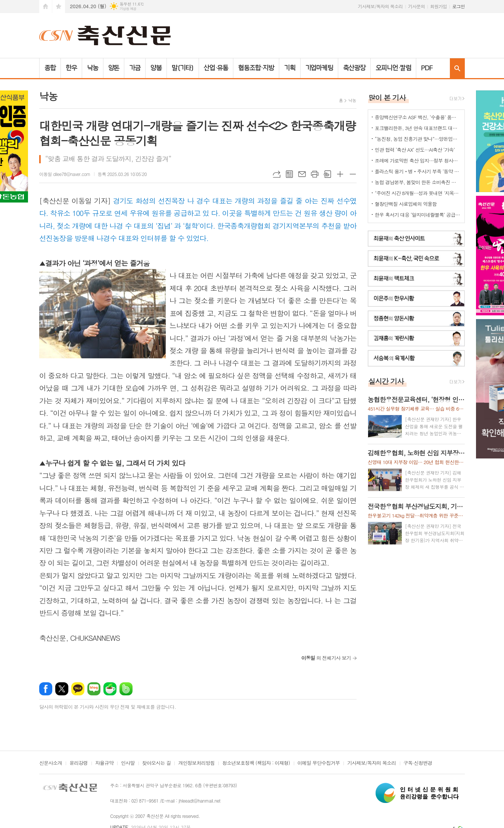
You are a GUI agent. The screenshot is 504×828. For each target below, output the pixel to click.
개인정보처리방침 (196, 763)
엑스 (62, 689)
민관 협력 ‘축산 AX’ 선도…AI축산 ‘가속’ (415, 150)
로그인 (458, 6)
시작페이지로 (46, 7)
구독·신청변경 (418, 763)
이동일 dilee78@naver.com (65, 174)
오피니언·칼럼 (393, 68)
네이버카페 (110, 689)
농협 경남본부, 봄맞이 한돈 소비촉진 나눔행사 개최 (418, 182)
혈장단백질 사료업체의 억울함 (406, 204)
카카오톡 (78, 689)
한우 (71, 68)
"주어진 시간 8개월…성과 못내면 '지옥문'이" (418, 193)
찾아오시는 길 (157, 763)
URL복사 (277, 174)
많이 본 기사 (387, 97)
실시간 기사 (386, 381)
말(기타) (183, 68)
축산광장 (354, 68)
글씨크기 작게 (353, 174)
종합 (50, 68)
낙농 (93, 68)
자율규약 (104, 763)
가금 (135, 68)
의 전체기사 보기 (326, 658)
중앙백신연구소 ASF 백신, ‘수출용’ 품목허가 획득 (418, 117)
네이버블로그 (94, 689)
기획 (290, 68)
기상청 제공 (128, 9)
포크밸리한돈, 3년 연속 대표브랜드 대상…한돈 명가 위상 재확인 (418, 128)
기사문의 (416, 6)
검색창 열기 (457, 68)
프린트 (315, 174)
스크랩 (327, 174)
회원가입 (438, 6)
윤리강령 (79, 763)
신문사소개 (51, 763)
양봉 (156, 68)
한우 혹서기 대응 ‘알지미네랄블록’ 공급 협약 (418, 215)
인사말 (128, 763)
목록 (289, 174)
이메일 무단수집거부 (319, 763)
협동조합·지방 (256, 68)
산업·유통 (216, 68)
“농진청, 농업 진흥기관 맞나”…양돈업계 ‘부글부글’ (418, 139)
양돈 (114, 68)
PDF (427, 68)
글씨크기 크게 (340, 174)
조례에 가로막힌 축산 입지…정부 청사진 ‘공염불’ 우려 (418, 160)
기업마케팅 (319, 68)
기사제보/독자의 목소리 (380, 6)
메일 (302, 174)
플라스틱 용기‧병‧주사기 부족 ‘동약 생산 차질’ (418, 171)
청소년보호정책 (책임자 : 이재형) (256, 763)
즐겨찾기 (59, 7)
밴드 (126, 689)
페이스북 (46, 689)
